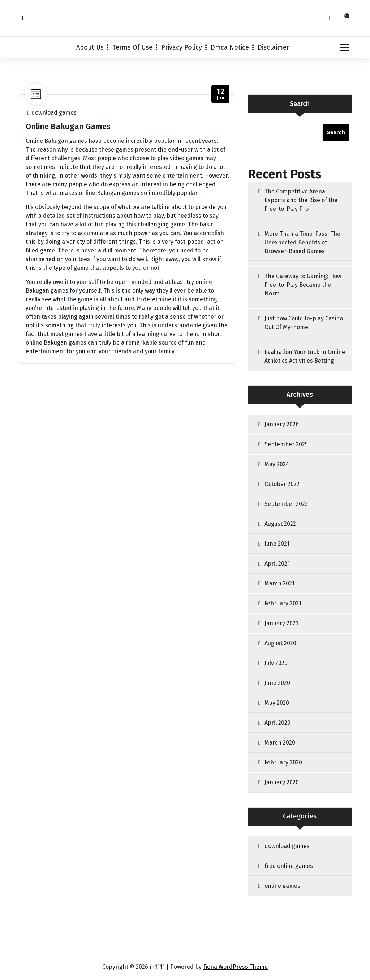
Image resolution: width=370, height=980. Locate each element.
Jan (221, 94)
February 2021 (283, 603)
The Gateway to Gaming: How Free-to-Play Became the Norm (303, 285)
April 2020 (277, 723)
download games (54, 113)
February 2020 (283, 762)
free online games (289, 866)
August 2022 (280, 524)
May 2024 (277, 464)
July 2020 (276, 663)
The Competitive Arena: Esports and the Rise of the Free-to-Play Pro (301, 200)
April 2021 (277, 564)
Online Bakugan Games (68, 126)
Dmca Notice (230, 47)
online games (282, 886)
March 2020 (280, 743)
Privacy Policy (182, 47)
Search (300, 104)
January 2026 (282, 424)
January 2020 (282, 782)
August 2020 (280, 643)
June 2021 (277, 544)
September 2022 (286, 504)
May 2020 (277, 703)
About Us (90, 47)
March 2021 (279, 583)
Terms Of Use (132, 47)
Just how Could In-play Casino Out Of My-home (304, 323)
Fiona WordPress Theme (235, 967)
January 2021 (281, 623)
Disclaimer (273, 47)
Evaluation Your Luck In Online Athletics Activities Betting (305, 356)
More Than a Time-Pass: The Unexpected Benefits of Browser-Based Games (302, 242)
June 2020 (277, 683)
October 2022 (282, 484)
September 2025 (286, 444)
